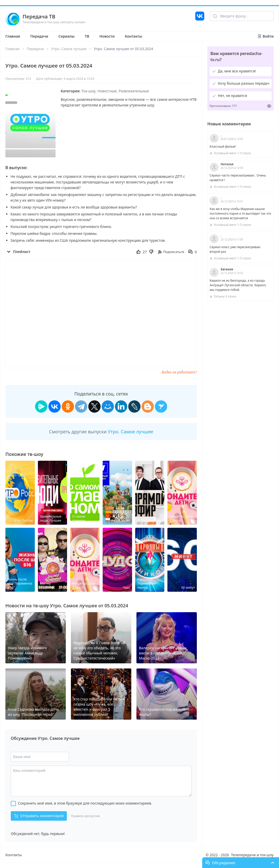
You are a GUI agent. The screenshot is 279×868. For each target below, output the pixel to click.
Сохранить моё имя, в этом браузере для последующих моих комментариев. (85, 803)
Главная (13, 36)
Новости (107, 36)
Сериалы (66, 36)
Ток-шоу (88, 91)
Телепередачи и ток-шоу (252, 855)
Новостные (107, 91)
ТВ (87, 36)
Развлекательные (134, 91)
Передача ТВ (39, 17)
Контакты (134, 36)
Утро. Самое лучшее (69, 49)
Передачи (39, 36)
